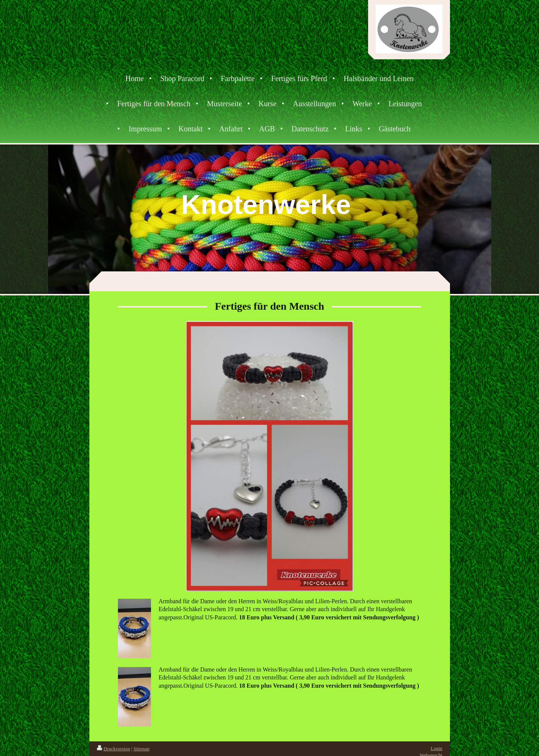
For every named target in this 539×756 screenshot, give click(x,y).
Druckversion (114, 749)
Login (436, 748)
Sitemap (141, 749)
